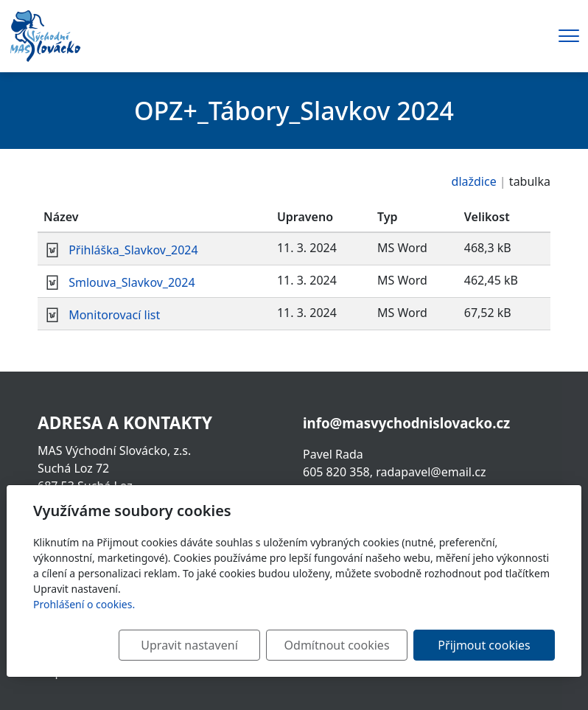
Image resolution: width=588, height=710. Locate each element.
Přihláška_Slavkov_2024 (133, 250)
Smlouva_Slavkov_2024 (132, 282)
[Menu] (569, 36)
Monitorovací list (114, 315)
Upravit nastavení (189, 645)
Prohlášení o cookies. (84, 604)
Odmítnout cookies (337, 645)
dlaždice (474, 181)
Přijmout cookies (484, 645)
